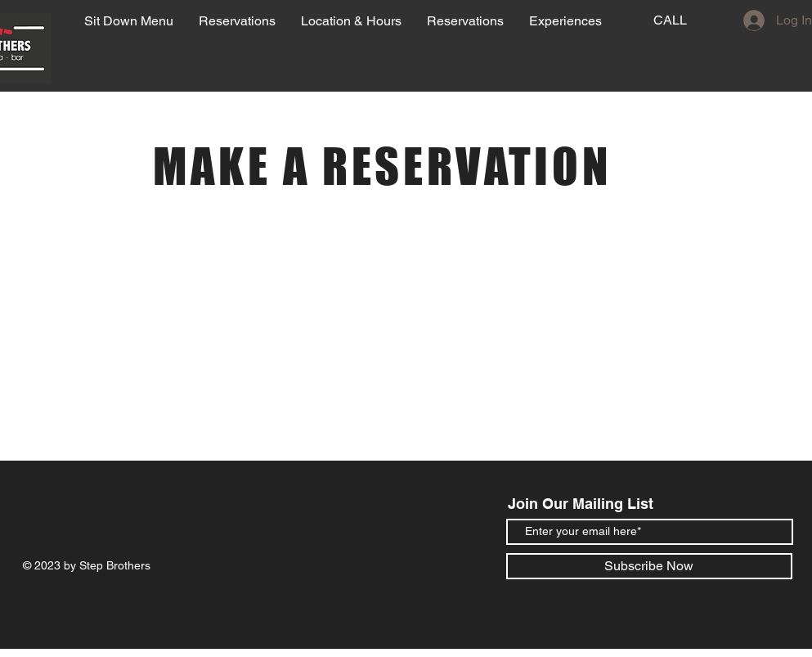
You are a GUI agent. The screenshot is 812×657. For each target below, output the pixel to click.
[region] (657, 41)
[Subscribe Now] (649, 566)
